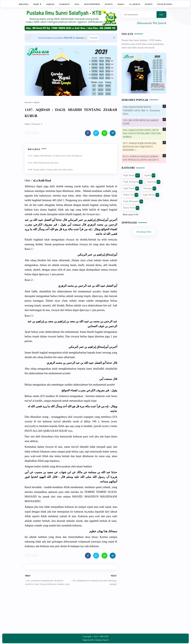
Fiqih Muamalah (133, 201)
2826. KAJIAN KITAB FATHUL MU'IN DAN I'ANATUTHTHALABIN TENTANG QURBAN (142, 134)
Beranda (24, 4)
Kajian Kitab (131, 208)
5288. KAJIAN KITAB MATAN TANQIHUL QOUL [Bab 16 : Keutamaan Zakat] (141, 111)
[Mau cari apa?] (139, 15)
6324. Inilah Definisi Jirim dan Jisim (43, 163)
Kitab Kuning (165, 4)
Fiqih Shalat (132, 175)
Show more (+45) (131, 215)
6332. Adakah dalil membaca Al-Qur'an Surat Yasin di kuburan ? (55, 156)
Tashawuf (64, 4)
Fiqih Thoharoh (133, 182)
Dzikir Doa (131, 195)
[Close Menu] (114, 38)
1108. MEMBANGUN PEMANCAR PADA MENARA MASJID (94, 583)
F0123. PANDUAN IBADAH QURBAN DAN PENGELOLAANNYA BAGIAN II (141, 158)
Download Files (144, 232)
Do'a (77, 4)
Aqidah (50, 4)
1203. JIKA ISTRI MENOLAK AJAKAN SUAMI (141, 122)
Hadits (149, 4)
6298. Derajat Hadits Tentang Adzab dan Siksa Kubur (50, 170)
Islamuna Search (102, 640)
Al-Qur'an (135, 4)
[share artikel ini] (88, 133)
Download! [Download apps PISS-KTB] (94, 38)
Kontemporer (92, 4)
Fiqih (37, 4)
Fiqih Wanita (151, 195)
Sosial (121, 4)
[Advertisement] (71, 612)
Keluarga (150, 188)
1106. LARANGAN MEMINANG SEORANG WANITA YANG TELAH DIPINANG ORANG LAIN (47, 583)
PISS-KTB (127, 34)
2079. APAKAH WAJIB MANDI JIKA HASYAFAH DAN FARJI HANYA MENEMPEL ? (140, 147)
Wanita (109, 4)
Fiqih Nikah (131, 188)
